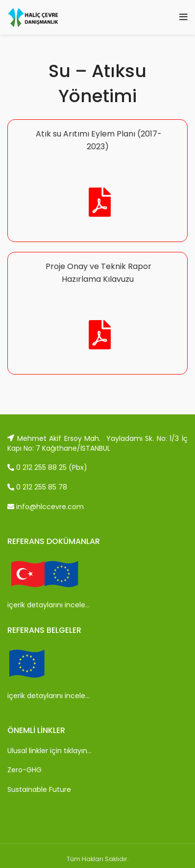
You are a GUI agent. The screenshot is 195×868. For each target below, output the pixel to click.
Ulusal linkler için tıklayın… (49, 751)
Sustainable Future (39, 789)
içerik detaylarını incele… (49, 605)
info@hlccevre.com (46, 507)
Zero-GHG (24, 770)
